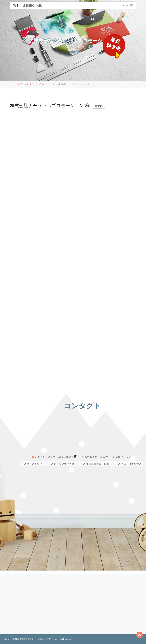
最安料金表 (114, 44)
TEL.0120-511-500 (32, 6)
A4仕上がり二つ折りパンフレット (40, 84)
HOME (19, 84)
